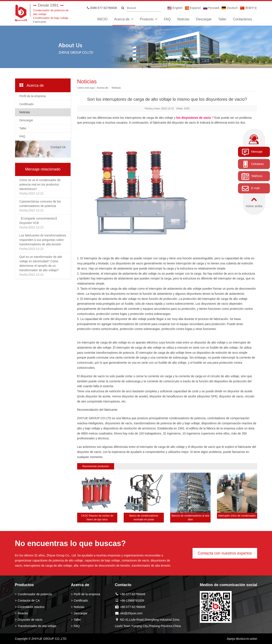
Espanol (193, 8)
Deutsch (230, 8)
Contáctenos (242, 19)
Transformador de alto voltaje (37, 626)
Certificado (26, 104)
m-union (252, 639)
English (175, 8)
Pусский (211, 8)
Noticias (183, 19)
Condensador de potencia (35, 594)
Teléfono (252, 176)
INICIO (102, 19)
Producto (147, 19)
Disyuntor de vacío (30, 620)
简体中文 (249, 8)
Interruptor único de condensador (237, 516)
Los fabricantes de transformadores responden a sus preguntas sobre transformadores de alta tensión (43, 240)
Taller (222, 19)
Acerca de (122, 19)
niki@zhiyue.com (131, 613)
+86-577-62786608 (132, 594)
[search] (123, 8)
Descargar (204, 19)
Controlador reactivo (31, 607)
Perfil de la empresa (33, 96)
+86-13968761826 (132, 601)
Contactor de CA (29, 601)
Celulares (252, 164)
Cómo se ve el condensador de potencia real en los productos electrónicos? (40, 184)
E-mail (250, 189)
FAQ (167, 19)
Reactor (23, 613)
